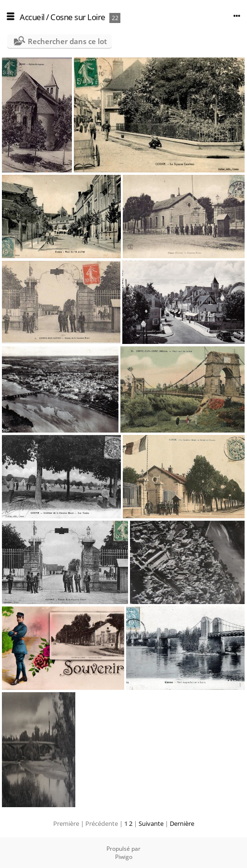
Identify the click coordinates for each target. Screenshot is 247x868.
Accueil (32, 17)
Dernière (182, 823)
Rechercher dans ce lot (67, 41)
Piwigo (124, 857)
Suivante (151, 823)
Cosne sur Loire (78, 17)
